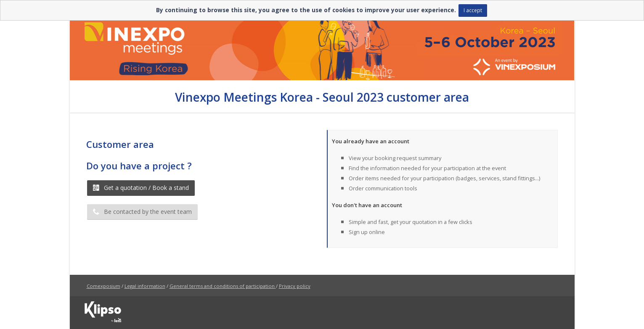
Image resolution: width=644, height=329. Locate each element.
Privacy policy (295, 286)
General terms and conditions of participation (222, 286)
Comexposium (103, 286)
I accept (473, 10)
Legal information (145, 286)
